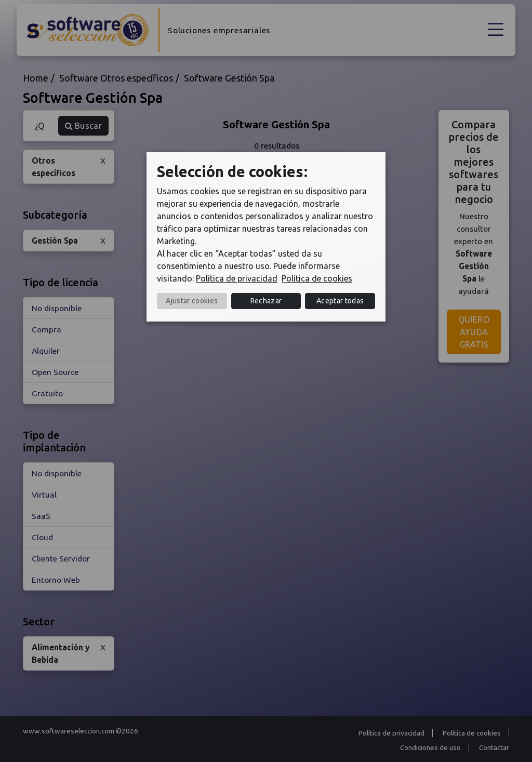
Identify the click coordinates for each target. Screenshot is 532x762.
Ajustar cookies (192, 301)
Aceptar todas (340, 301)
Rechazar (266, 301)
